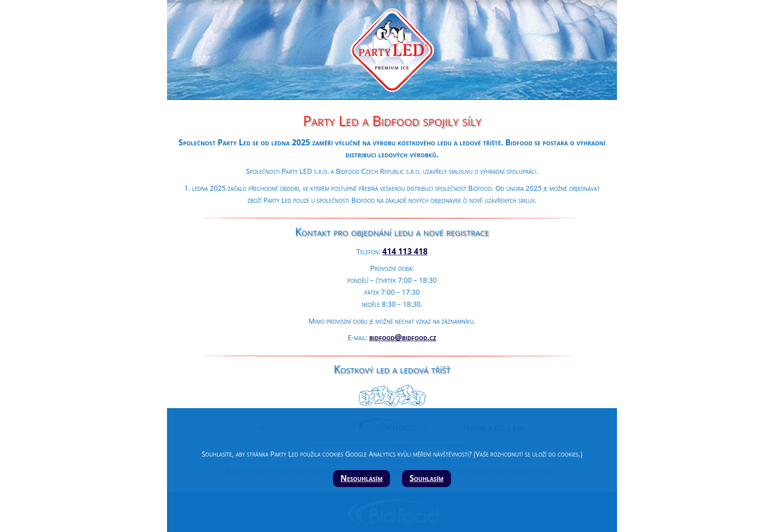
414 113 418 (405, 251)
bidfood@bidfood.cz (402, 337)
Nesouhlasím (362, 478)
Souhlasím (426, 478)
